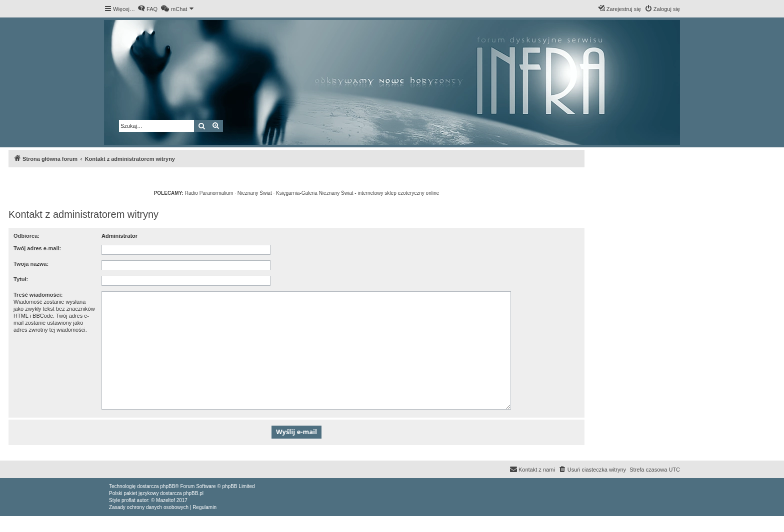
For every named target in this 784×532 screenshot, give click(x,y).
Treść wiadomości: (38, 295)
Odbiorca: (26, 236)
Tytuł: (21, 279)
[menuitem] (147, 9)
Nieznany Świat (255, 193)
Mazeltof (165, 500)
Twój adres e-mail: (37, 248)
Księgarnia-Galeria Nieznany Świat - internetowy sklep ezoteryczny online (357, 193)
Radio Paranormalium (209, 193)
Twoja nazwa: (31, 264)
